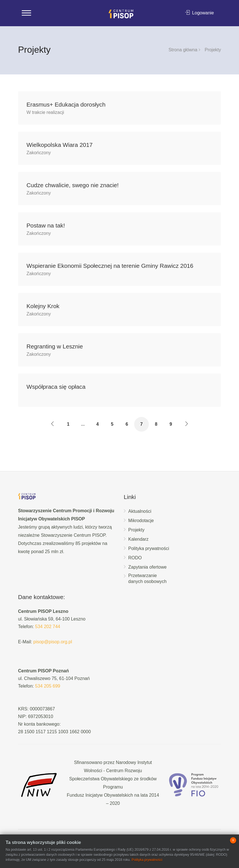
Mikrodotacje (141, 521)
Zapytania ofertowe (147, 567)
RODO (135, 558)
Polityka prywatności (149, 548)
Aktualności (140, 511)
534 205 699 (47, 686)
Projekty (136, 530)
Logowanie (200, 13)
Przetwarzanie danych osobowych (147, 578)
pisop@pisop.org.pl (53, 642)
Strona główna (183, 50)
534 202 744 (47, 627)
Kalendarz (138, 539)
